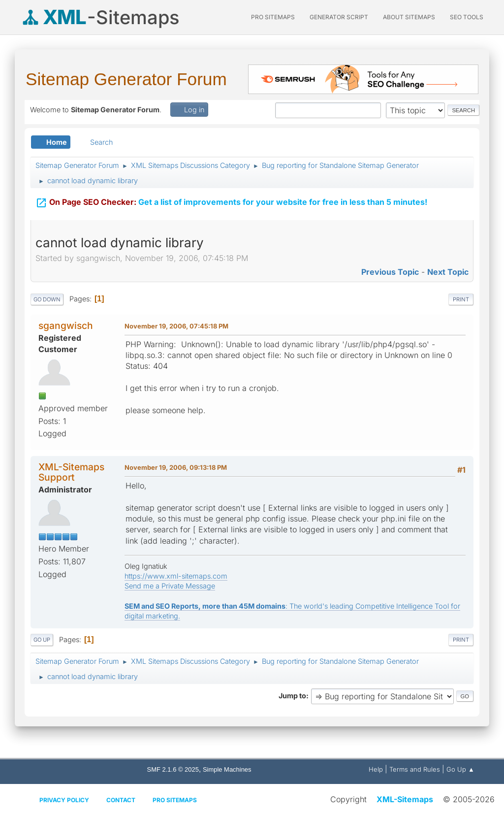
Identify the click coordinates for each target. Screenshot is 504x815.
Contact (121, 800)
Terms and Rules (415, 769)
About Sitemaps (409, 17)
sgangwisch (66, 326)
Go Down (47, 299)
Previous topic (390, 272)
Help (376, 769)
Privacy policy (64, 800)
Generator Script (339, 17)
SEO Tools (467, 17)
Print (461, 299)
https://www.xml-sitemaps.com (176, 576)
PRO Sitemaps (273, 17)
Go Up (42, 640)
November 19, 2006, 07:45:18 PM (176, 326)
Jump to (292, 696)
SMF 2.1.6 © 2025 (173, 769)
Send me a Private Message (170, 586)
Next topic (448, 272)
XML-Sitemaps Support (71, 472)
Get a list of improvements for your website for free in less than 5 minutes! (231, 201)
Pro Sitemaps (175, 800)
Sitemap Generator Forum (126, 79)
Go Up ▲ (460, 769)
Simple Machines (227, 769)
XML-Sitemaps (405, 799)
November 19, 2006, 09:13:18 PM (176, 467)
